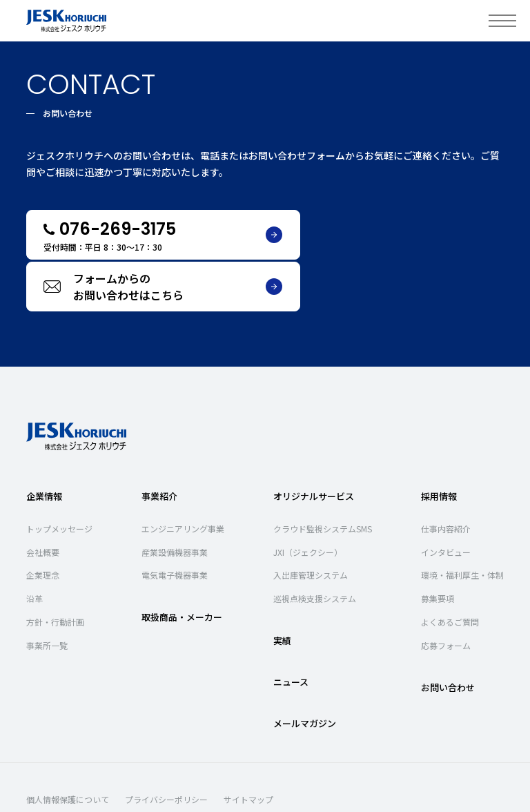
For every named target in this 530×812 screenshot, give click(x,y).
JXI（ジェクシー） (308, 500)
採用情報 (439, 444)
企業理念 (43, 524)
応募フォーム (446, 593)
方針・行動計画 (55, 570)
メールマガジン (305, 671)
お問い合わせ (448, 636)
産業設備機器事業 (175, 500)
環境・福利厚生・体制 (462, 524)
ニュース (291, 630)
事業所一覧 (47, 593)
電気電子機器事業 (175, 524)
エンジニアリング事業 (183, 477)
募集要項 (438, 547)
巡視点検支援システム (315, 547)
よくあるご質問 (450, 570)
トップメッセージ (59, 477)
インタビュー (446, 500)
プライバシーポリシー (166, 748)
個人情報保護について (68, 748)
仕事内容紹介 (446, 477)
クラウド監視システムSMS (323, 477)
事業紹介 (159, 444)
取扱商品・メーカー (182, 565)
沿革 (35, 547)
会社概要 (43, 500)
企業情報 (44, 444)
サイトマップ (248, 748)
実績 (282, 589)
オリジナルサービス (314, 444)
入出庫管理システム (311, 524)
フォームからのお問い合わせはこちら (404, 235)
